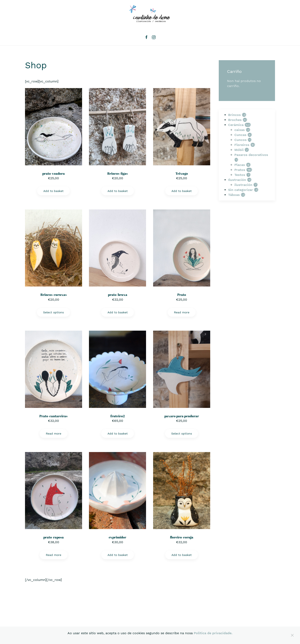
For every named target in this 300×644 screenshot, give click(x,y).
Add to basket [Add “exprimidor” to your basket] (118, 555)
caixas (240, 130)
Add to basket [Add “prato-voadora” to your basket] (53, 191)
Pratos (240, 170)
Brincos (234, 115)
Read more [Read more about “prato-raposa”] (54, 555)
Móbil (239, 150)
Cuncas (240, 135)
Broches (235, 120)
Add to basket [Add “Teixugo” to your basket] (182, 191)
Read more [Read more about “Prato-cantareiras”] (54, 433)
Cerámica (236, 125)
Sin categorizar (241, 190)
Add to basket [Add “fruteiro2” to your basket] (118, 433)
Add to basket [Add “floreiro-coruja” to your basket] (182, 555)
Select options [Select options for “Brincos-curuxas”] (53, 312)
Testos (240, 175)
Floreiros (242, 145)
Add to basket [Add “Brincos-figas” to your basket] (118, 191)
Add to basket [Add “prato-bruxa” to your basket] (118, 312)
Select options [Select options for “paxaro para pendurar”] (182, 433)
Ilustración (237, 180)
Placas (240, 165)
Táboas (234, 195)
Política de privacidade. (213, 633)
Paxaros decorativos (251, 155)
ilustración (243, 185)
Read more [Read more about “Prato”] (182, 312)
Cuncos (241, 140)
